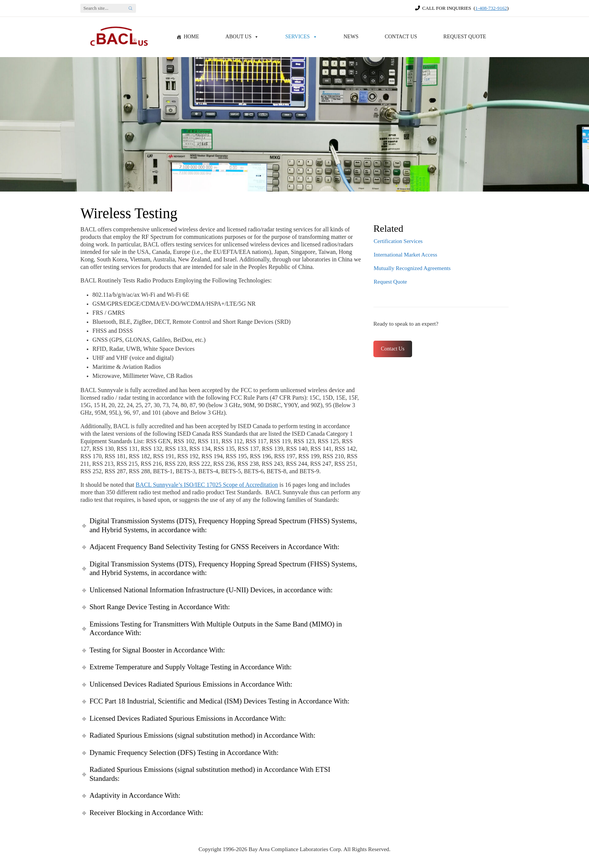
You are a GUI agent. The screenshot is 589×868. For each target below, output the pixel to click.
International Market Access (406, 255)
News (351, 37)
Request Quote (465, 37)
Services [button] (301, 37)
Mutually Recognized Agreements (412, 268)
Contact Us (401, 37)
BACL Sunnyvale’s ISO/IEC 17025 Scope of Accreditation (207, 485)
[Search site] (130, 8)
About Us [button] (242, 37)
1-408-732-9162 (491, 8)
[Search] (103, 8)
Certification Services (398, 241)
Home (191, 37)
